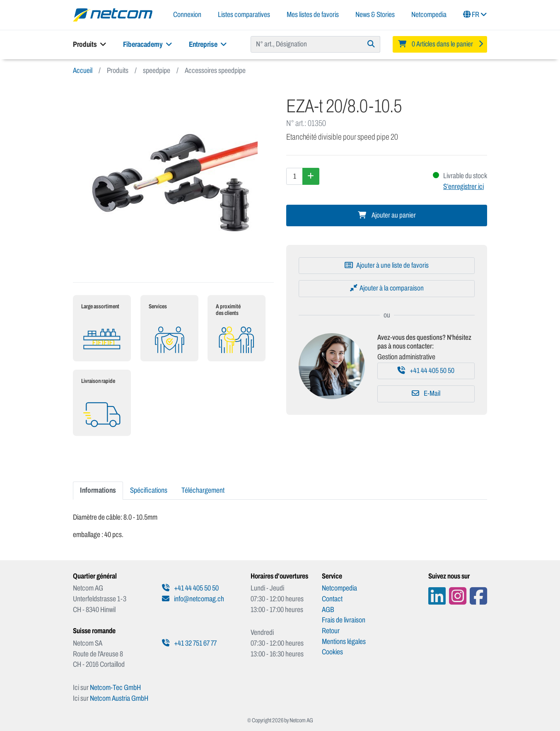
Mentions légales (344, 641)
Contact (332, 599)
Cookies (332, 652)
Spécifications (149, 490)
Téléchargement (203, 490)
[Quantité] (294, 176)
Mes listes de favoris (313, 15)
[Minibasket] (440, 44)
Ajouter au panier (387, 215)
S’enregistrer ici (463, 186)
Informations (98, 490)
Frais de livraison (344, 620)
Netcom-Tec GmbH (115, 687)
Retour (331, 631)
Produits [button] (90, 44)
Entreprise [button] (208, 44)
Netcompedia (429, 15)
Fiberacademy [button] (148, 44)
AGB (328, 610)
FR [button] (475, 15)
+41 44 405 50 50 (426, 371)
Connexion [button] (187, 15)
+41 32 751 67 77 (189, 643)
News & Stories (375, 15)
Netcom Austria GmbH (119, 698)
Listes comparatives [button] (244, 15)
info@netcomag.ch (193, 599)
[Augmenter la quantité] (311, 176)
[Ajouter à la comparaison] (387, 288)
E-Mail (426, 393)
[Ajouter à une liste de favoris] (387, 266)
